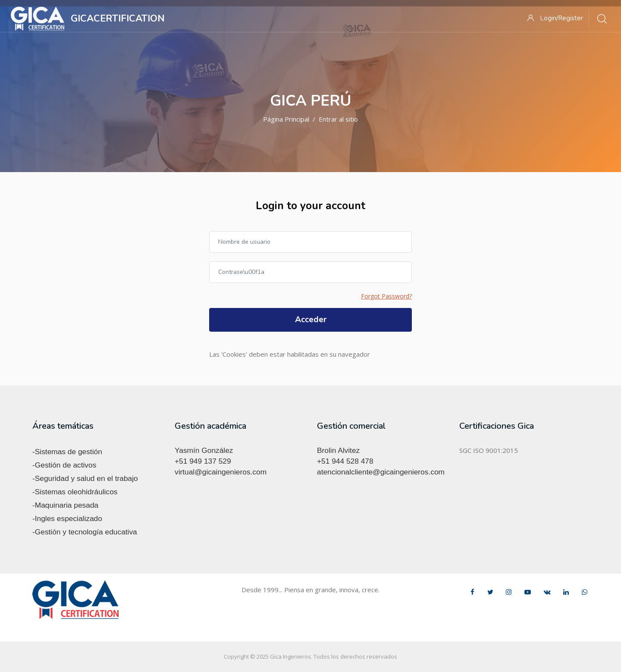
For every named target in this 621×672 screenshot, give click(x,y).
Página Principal (286, 119)
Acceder (311, 320)
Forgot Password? (386, 296)
